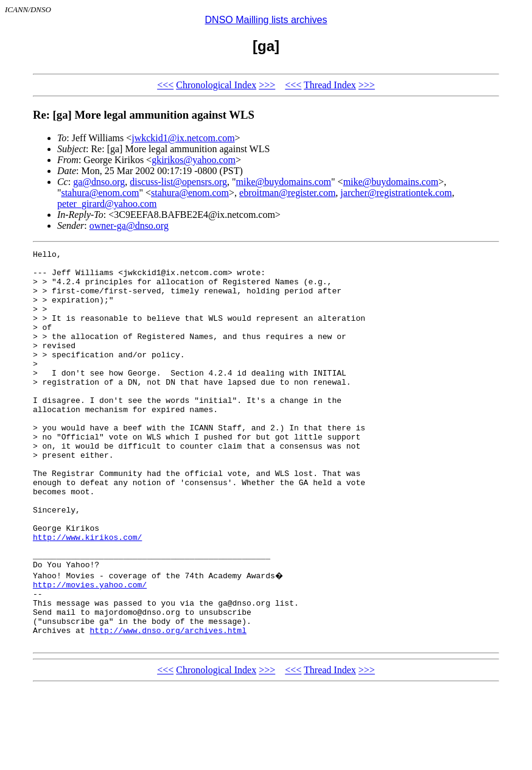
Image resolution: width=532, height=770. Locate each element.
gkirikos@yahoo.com (194, 160)
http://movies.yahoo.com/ (90, 650)
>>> (267, 85)
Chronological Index (216, 85)
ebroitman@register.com (287, 193)
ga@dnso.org (99, 182)
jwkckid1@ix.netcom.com (183, 138)
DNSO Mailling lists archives (266, 20)
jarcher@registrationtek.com (396, 193)
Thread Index (330, 85)
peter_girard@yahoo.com (107, 204)
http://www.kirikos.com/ (87, 595)
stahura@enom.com (100, 193)
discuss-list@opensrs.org (178, 182)
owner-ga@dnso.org (129, 226)
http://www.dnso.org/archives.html (168, 705)
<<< (165, 85)
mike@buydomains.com (284, 182)
